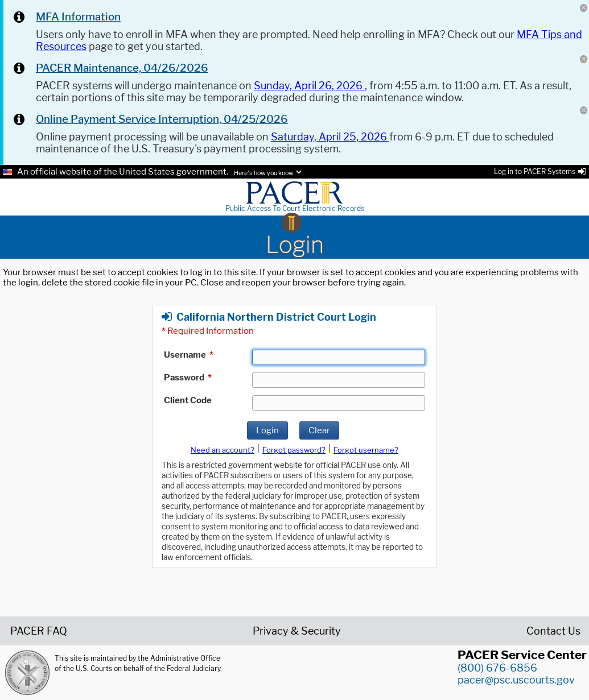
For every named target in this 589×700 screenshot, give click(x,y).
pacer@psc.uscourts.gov (516, 680)
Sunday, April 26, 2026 (309, 86)
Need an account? (223, 450)
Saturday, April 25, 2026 (330, 137)
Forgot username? (366, 450)
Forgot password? (294, 450)
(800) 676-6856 (497, 668)
